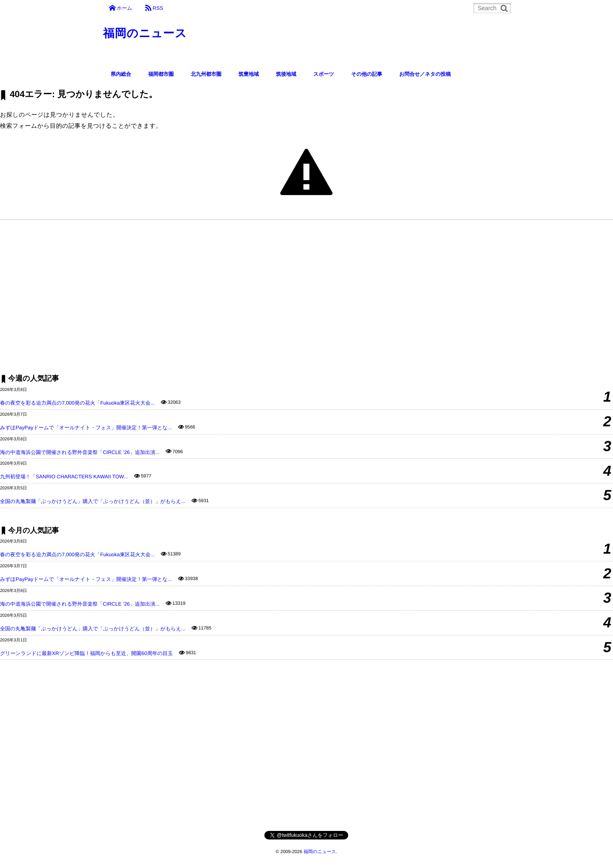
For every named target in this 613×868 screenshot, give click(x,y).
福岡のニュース (147, 34)
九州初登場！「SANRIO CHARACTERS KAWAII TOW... (64, 477)
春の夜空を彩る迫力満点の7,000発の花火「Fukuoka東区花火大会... (77, 403)
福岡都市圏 (161, 74)
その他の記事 (367, 74)
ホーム (125, 8)
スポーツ (324, 74)
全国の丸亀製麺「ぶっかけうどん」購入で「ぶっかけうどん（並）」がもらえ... (93, 501)
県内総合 (121, 74)
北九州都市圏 (206, 74)
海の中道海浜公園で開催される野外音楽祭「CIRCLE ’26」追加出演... (80, 452)
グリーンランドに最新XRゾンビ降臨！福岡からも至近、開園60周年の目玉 (86, 653)
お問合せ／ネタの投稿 (425, 74)
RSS (158, 8)
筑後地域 (286, 74)
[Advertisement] (255, 296)
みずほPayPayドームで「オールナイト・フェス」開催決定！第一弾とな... (86, 428)
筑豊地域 (249, 74)
